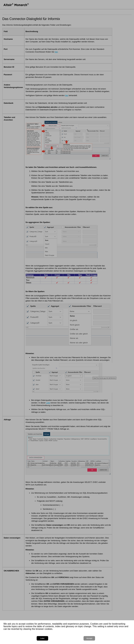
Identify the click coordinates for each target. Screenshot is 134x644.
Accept (89, 638)
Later (42, 638)
